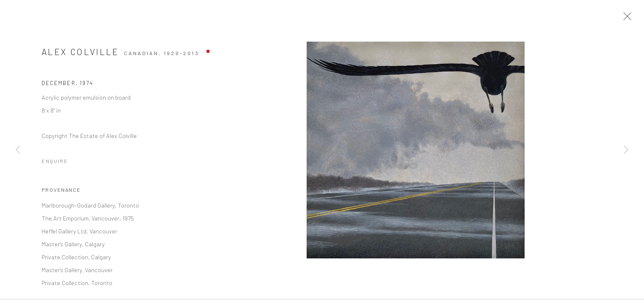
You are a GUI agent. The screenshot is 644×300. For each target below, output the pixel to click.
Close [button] (627, 19)
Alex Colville (80, 54)
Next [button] (626, 150)
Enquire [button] (55, 163)
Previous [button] (18, 150)
